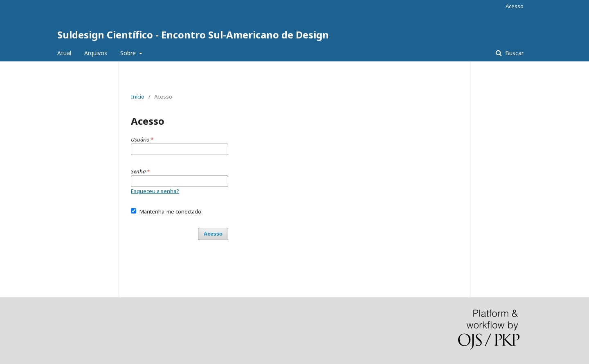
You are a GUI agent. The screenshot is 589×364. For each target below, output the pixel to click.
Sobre (129, 53)
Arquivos (96, 53)
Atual (64, 53)
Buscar (514, 53)
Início (138, 97)
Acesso (515, 6)
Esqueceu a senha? (155, 191)
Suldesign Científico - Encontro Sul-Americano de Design (193, 35)
